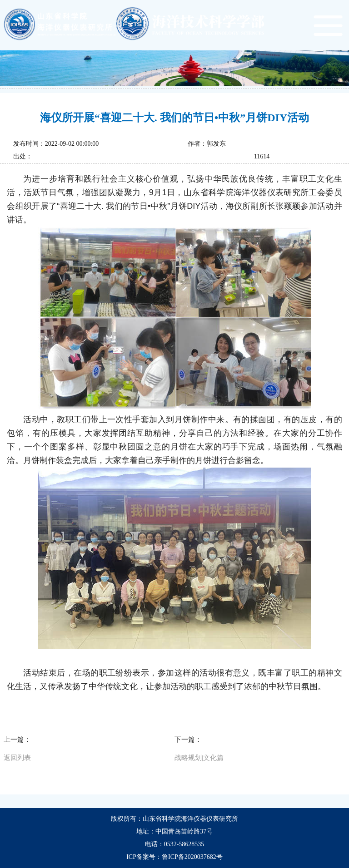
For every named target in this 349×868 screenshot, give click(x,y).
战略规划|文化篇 (199, 758)
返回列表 (17, 758)
